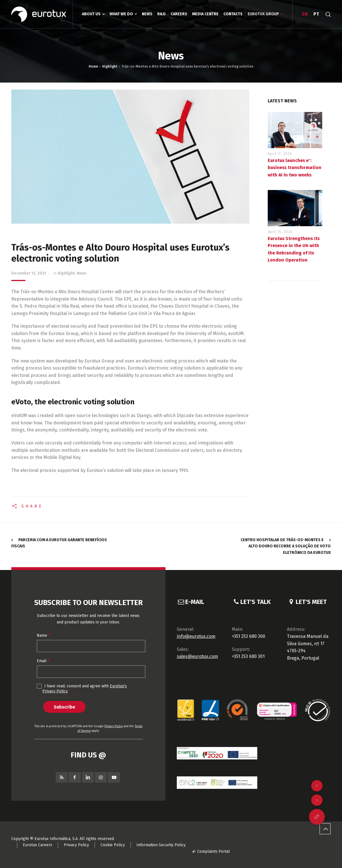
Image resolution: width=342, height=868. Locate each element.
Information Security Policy (161, 845)
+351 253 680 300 (249, 636)
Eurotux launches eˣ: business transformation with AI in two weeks (295, 168)
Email (43, 661)
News (82, 273)
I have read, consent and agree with (82, 688)
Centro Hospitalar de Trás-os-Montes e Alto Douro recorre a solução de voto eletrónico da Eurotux (286, 546)
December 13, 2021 (29, 273)
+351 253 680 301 (248, 656)
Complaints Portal (214, 851)
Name (43, 635)
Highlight (66, 273)
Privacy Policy (114, 726)
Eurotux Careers (38, 845)
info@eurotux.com (196, 636)
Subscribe (64, 707)
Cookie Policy (113, 845)
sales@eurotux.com (197, 656)
